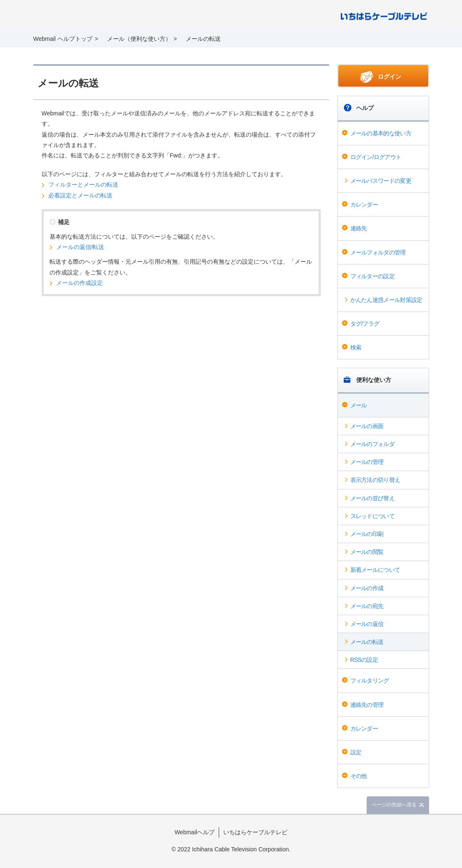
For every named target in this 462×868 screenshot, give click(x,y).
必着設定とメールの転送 (80, 195)
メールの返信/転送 (80, 247)
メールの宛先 (367, 606)
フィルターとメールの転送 (83, 185)
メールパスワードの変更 (381, 181)
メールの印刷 (367, 534)
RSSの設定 (364, 660)
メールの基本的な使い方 (381, 133)
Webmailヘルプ (195, 832)
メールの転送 (367, 642)
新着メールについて (375, 570)
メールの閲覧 (367, 552)
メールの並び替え (372, 498)
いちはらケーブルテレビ (255, 832)
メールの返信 (367, 624)
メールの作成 (367, 588)
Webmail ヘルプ (90, 16)
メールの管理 (367, 462)
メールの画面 (367, 426)
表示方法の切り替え (375, 480)
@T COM (384, 16)
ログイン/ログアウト (376, 157)
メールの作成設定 (80, 283)
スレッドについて (372, 516)
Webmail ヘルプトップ (63, 39)
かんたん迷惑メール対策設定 (386, 300)
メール (359, 405)
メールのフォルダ (372, 444)
